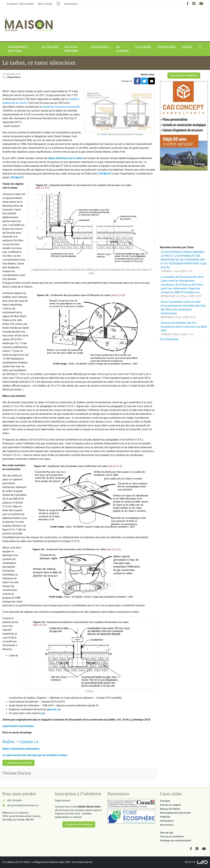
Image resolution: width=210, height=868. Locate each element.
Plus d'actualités (169, 339)
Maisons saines (148, 75)
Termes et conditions (172, 837)
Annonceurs (167, 825)
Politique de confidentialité (176, 841)
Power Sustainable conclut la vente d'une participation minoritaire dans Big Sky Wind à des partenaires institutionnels (183, 308)
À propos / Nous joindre (21, 4)
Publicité (165, 817)
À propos (165, 801)
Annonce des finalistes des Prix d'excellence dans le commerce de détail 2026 (184, 327)
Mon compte (45, 4)
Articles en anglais (170, 805)
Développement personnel (175, 813)
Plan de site (167, 833)
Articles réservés (71, 49)
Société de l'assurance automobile (61, 107)
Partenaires (167, 821)
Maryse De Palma (170, 809)
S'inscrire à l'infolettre (184, 75)
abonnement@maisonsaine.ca (23, 805)
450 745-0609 (14, 801)
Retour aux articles (18, 763)
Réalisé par (190, 862)
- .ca (20, 742)
